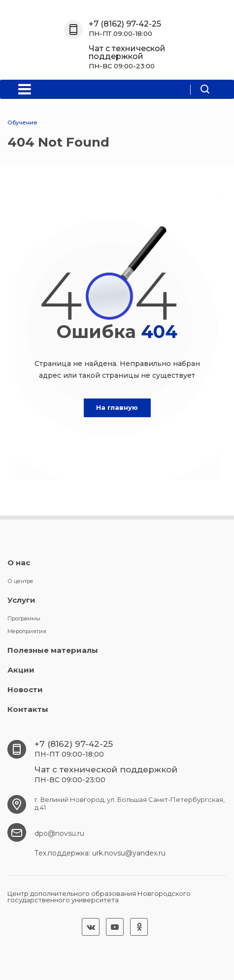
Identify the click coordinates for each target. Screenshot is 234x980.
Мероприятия (27, 631)
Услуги (21, 600)
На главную (117, 407)
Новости (25, 689)
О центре (20, 581)
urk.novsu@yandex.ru (129, 853)
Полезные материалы (53, 650)
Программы (24, 618)
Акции (21, 670)
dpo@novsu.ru (59, 833)
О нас (19, 563)
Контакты (28, 709)
